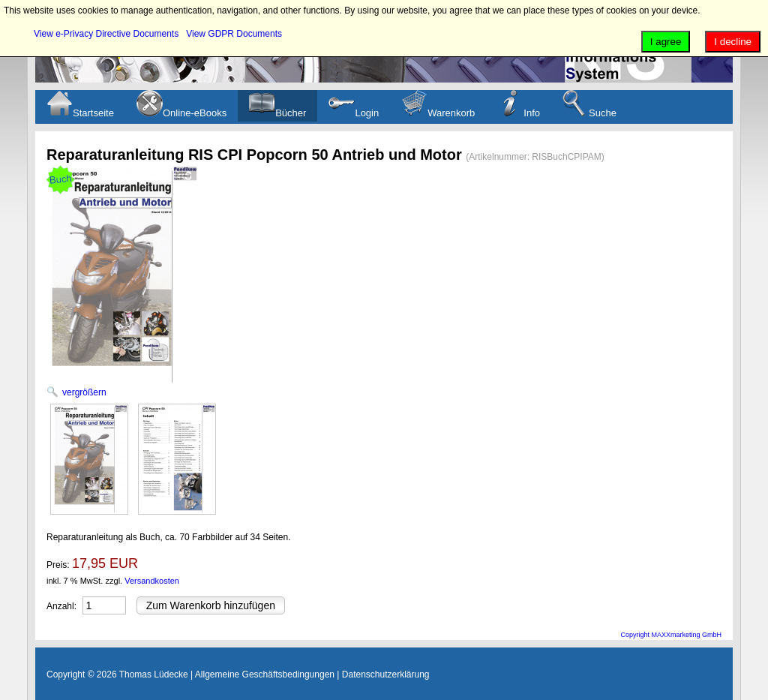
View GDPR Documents (234, 34)
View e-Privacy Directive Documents (106, 34)
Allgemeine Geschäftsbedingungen (265, 674)
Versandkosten (152, 581)
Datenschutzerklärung (386, 674)
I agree (666, 42)
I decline (733, 42)
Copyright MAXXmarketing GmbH (671, 635)
